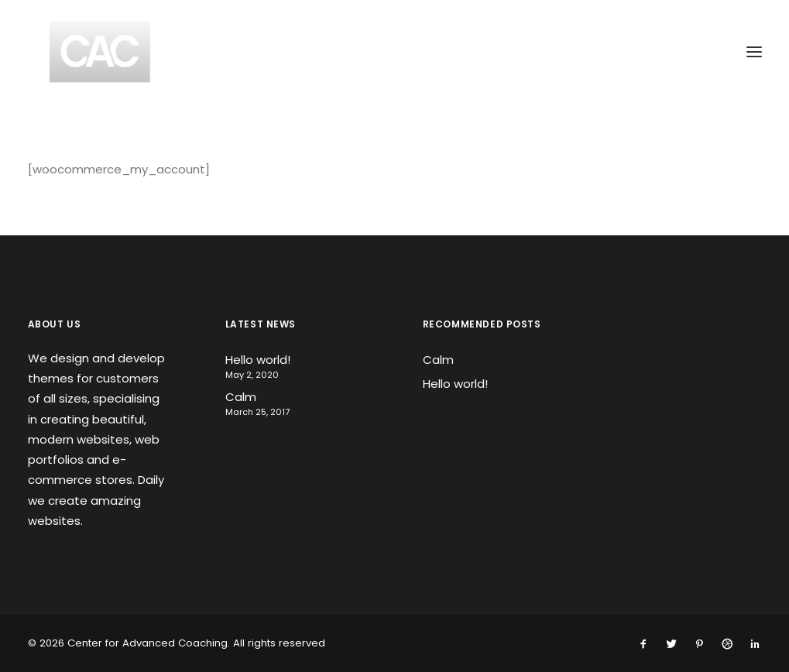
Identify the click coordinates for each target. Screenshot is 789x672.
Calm (241, 397)
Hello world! (258, 360)
